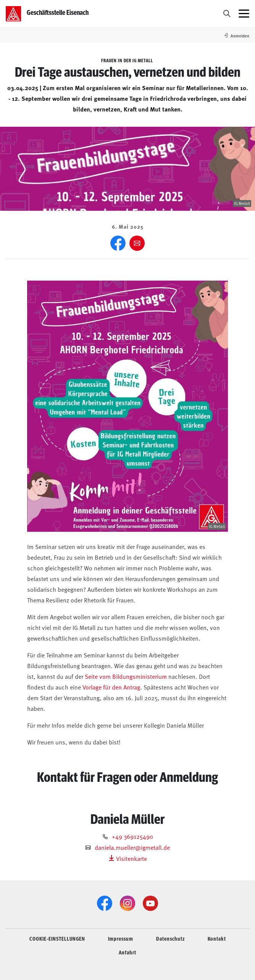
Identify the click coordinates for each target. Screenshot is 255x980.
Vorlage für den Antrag (111, 687)
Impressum (121, 938)
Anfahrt (127, 952)
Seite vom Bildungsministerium (126, 676)
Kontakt (217, 938)
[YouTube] (150, 903)
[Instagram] (127, 903)
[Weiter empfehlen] (137, 243)
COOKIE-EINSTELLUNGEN (57, 938)
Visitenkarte (128, 858)
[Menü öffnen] (244, 14)
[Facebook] (118, 243)
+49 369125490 (132, 836)
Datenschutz (170, 938)
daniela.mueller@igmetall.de (132, 847)
